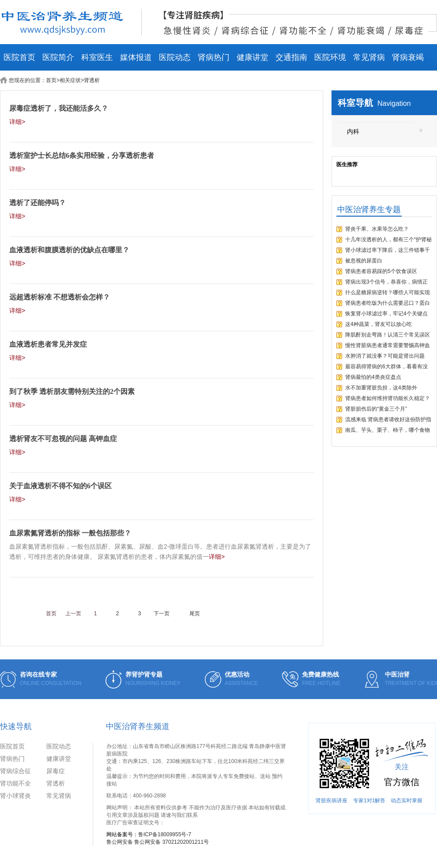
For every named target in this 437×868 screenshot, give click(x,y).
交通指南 (291, 57)
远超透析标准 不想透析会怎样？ (60, 297)
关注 (402, 767)
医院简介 (58, 57)
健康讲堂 (252, 57)
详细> (17, 122)
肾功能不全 (15, 783)
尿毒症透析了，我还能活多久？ (59, 108)
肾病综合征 (15, 771)
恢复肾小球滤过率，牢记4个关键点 (386, 314)
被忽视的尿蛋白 (364, 261)
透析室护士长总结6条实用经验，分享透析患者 (82, 155)
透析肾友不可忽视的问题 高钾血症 (63, 439)
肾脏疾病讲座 (332, 801)
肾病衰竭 (408, 57)
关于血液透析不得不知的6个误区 (60, 486)
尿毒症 (56, 771)
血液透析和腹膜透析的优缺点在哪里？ (69, 250)
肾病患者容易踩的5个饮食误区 (381, 271)
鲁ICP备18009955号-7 (165, 834)
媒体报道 (136, 57)
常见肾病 (369, 57)
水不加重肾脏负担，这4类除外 (381, 388)
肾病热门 (214, 57)
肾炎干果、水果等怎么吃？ (377, 229)
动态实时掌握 (407, 801)
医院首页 (19, 57)
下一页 (162, 614)
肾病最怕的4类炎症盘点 (373, 377)
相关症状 (70, 80)
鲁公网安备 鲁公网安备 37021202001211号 (158, 842)
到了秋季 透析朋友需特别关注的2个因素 (72, 391)
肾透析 (56, 783)
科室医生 (97, 57)
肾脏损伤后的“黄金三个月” (376, 409)
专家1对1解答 (369, 801)
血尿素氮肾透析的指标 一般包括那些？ (70, 533)
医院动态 (175, 57)
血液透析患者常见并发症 (48, 344)
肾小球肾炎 (15, 796)
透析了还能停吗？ (38, 203)
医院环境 (330, 57)
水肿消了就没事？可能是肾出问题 (385, 356)
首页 (51, 80)
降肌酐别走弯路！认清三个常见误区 (388, 335)
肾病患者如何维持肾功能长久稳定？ (388, 398)
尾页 (195, 614)
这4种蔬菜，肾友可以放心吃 (379, 324)
